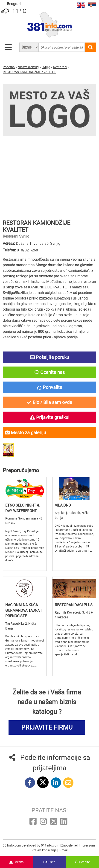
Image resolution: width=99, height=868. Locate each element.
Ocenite (82, 862)
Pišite (49, 862)
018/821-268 (27, 250)
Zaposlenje (69, 845)
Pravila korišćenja (44, 850)
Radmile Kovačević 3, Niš (73, 612)
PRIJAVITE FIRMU (47, 727)
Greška (16, 862)
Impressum (87, 845)
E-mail (63, 850)
